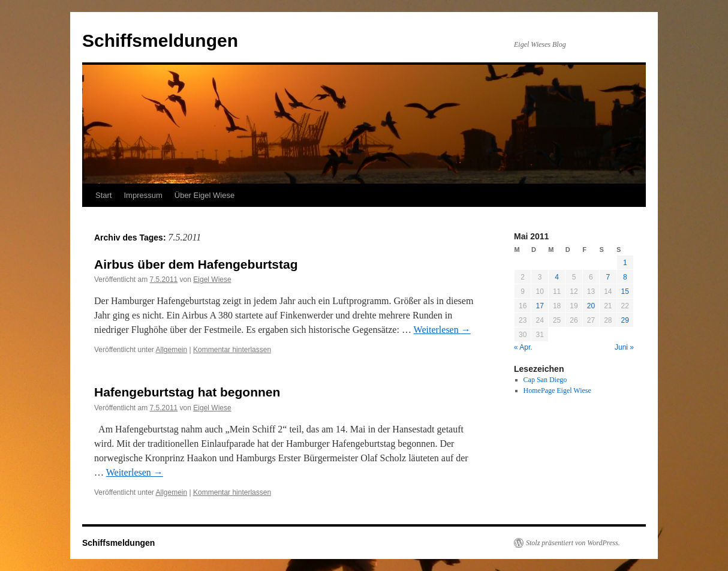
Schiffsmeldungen (160, 40)
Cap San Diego (545, 380)
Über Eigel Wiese (204, 195)
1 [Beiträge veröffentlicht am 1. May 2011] (625, 263)
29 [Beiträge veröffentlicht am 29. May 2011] (625, 320)
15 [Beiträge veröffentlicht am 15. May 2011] (625, 291)
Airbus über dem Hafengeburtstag (196, 264)
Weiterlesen (442, 330)
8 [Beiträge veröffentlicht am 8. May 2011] (625, 277)
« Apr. (523, 347)
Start (103, 195)
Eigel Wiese (212, 280)
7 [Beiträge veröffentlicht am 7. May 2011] (608, 277)
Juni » (624, 347)
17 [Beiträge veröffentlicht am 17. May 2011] (539, 306)
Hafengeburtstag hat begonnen (187, 392)
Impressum (143, 195)
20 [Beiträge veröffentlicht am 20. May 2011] (591, 306)
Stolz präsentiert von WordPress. (573, 543)
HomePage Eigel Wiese (557, 390)
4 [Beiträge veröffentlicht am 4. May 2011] (557, 277)
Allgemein (172, 350)
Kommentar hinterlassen (232, 350)
